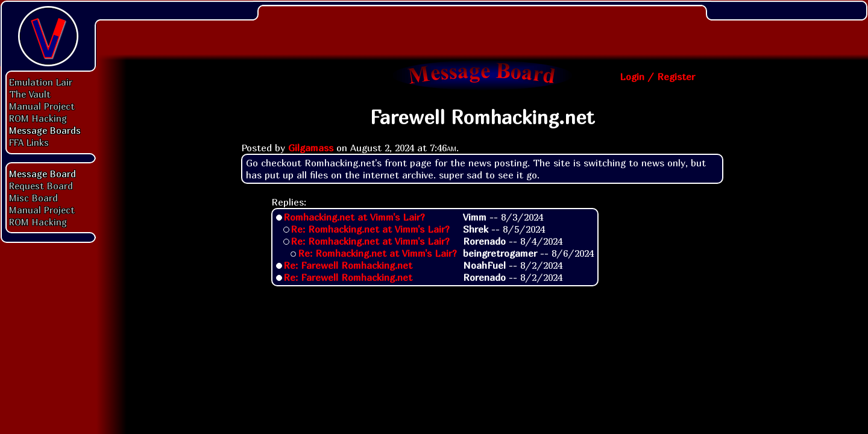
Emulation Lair (41, 82)
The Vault (30, 94)
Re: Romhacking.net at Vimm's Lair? (370, 229)
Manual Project (42, 106)
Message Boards (45, 130)
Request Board (41, 186)
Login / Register (657, 77)
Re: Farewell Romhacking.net (348, 265)
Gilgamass (311, 148)
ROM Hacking (38, 118)
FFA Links (29, 142)
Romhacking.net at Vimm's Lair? (354, 217)
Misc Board (33, 198)
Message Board (42, 174)
